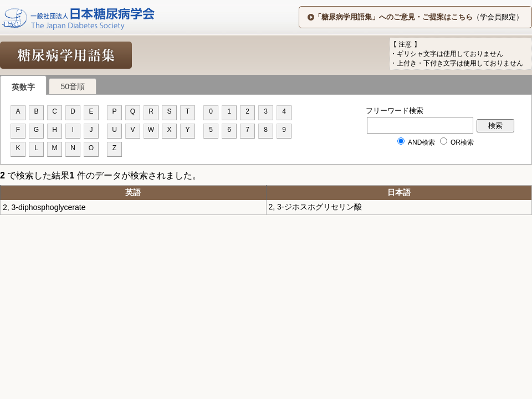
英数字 (23, 87)
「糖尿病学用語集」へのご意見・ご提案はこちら (393, 17)
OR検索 (457, 142)
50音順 (73, 86)
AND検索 (417, 142)
